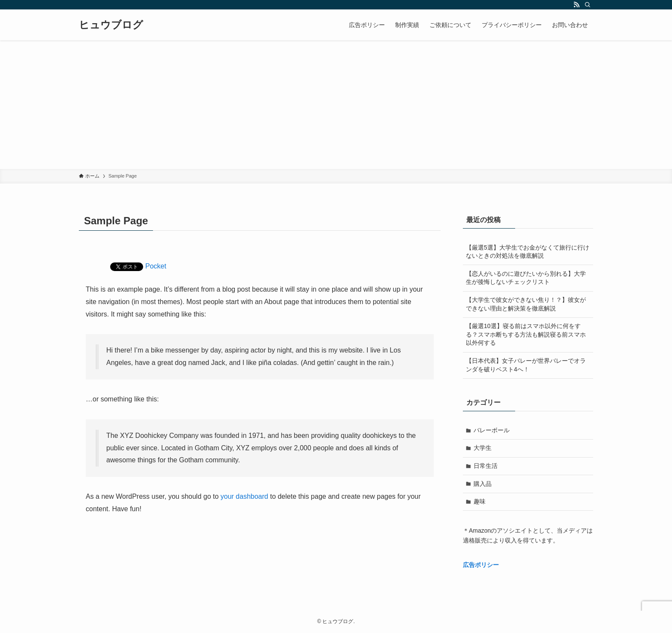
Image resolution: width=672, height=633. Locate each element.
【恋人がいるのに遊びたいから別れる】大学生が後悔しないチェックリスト (526, 278)
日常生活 (486, 466)
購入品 (483, 484)
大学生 (483, 448)
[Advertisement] (336, 105)
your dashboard (244, 496)
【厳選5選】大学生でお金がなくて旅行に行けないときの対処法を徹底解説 (528, 252)
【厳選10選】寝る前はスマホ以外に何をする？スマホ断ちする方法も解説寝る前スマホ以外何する (526, 334)
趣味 (480, 501)
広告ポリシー (481, 565)
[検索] (588, 5)
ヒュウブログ (111, 25)
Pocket (156, 266)
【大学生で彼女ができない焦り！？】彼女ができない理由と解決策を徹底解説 (526, 304)
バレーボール (492, 430)
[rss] (576, 5)
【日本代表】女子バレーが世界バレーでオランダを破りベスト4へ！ (526, 365)
